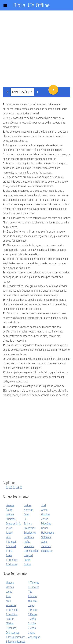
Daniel (27, 560)
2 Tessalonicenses (15, 642)
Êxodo (9, 510)
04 (17, 487)
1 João (32, 619)
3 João (32, 628)
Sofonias (46, 537)
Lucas (9, 592)
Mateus (10, 583)
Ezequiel (28, 555)
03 (14, 487)
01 (7, 487)
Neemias (28, 510)
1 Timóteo (34, 583)
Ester (27, 514)
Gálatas (10, 619)
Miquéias (46, 524)
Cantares (29, 537)
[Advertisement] (36, 38)
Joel (43, 505)
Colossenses (12, 633)
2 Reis (9, 555)
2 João (32, 623)
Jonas (45, 519)
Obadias (46, 514)
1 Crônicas (11, 560)
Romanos (11, 605)
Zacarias (46, 546)
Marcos (10, 587)
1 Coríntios (12, 610)
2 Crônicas (11, 564)
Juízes (9, 533)
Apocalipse (34, 637)
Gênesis (10, 505)
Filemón (32, 596)
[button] (22, 92)
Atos (8, 601)
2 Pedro (32, 614)
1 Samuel (11, 542)
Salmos (28, 524)
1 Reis (9, 551)
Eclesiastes (30, 533)
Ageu (44, 542)
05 (21, 487)
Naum (45, 528)
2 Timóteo (34, 587)
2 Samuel (11, 546)
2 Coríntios (12, 614)
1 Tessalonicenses (15, 637)
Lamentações (31, 551)
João (8, 596)
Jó (25, 519)
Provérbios (30, 528)
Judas (32, 633)
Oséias (27, 564)
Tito (30, 592)
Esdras (28, 505)
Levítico (10, 514)
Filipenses (11, 628)
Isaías (27, 542)
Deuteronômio (13, 524)
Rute (8, 537)
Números (11, 519)
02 (10, 487)
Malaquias (47, 551)
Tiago (31, 605)
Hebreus (33, 601)
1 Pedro (32, 610)
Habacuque (48, 533)
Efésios (10, 623)
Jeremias (29, 546)
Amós (44, 510)
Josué (9, 528)
